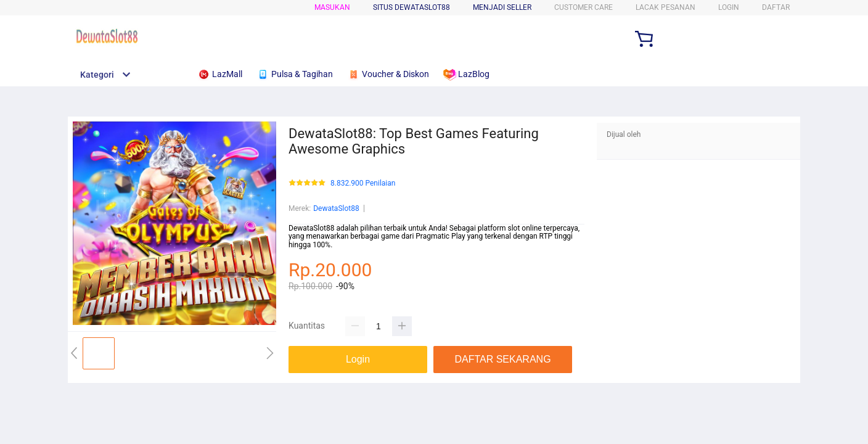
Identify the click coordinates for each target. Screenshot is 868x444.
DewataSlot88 (336, 208)
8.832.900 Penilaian (363, 183)
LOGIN (729, 7)
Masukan (332, 7)
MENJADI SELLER (502, 7)
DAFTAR (776, 7)
